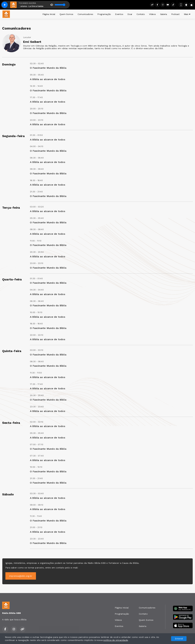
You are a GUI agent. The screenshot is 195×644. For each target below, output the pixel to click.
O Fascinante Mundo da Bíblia (48, 68)
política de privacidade (116, 640)
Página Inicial (49, 14)
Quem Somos (66, 14)
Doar (130, 14)
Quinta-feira (12, 351)
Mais (187, 14)
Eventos (119, 14)
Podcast (175, 14)
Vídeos (152, 14)
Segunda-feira (13, 136)
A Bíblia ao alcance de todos (48, 79)
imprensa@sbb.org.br (21, 576)
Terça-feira (11, 208)
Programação (104, 14)
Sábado (8, 494)
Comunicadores (85, 14)
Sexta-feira (11, 423)
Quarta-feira (12, 279)
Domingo (9, 64)
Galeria (164, 14)
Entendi (179, 639)
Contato (141, 14)
